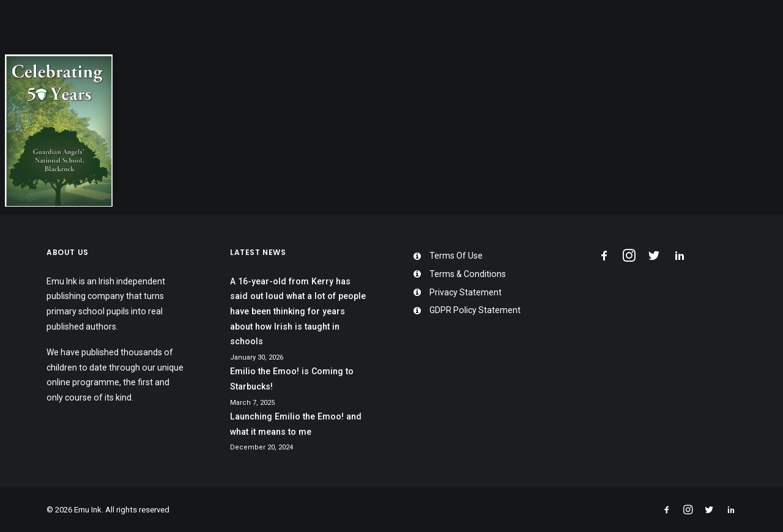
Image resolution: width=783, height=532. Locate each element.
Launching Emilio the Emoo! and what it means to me (296, 424)
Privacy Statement (466, 292)
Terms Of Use (456, 256)
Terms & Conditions (468, 274)
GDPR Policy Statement (475, 310)
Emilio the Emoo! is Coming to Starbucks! (292, 379)
